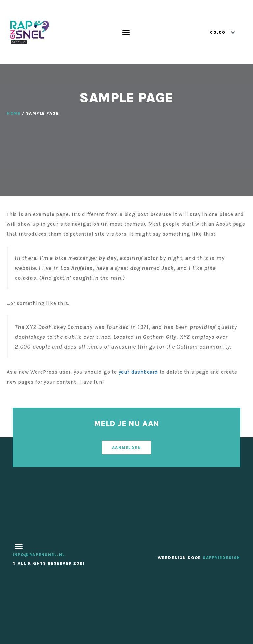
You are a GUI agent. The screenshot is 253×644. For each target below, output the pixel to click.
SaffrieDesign (222, 558)
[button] (126, 32)
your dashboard (138, 372)
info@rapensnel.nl (39, 555)
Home (14, 113)
